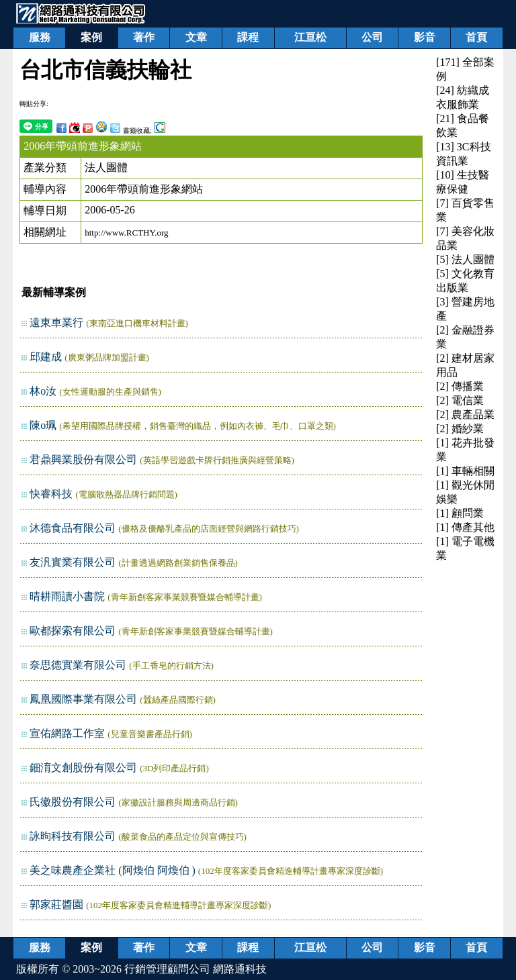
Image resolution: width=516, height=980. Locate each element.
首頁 (476, 37)
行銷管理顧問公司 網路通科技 (196, 969)
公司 (372, 37)
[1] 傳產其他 (465, 527)
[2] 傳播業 (460, 386)
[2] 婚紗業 (460, 429)
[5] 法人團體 (465, 259)
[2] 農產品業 (465, 414)
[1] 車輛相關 (465, 471)
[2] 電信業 (460, 400)
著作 (144, 37)
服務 (40, 37)
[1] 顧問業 (460, 513)
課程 (248, 37)
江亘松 (310, 37)
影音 (425, 37)
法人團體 (106, 167)
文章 (196, 37)
